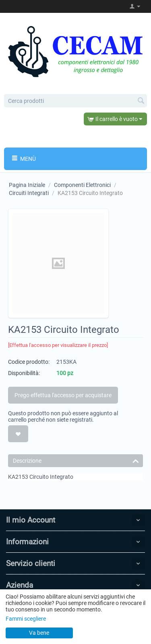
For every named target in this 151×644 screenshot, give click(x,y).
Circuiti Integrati (29, 193)
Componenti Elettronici (82, 185)
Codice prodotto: (29, 362)
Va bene (39, 633)
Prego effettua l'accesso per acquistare (63, 395)
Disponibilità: (24, 373)
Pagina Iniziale (27, 185)
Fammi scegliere (26, 619)
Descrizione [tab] (76, 460)
